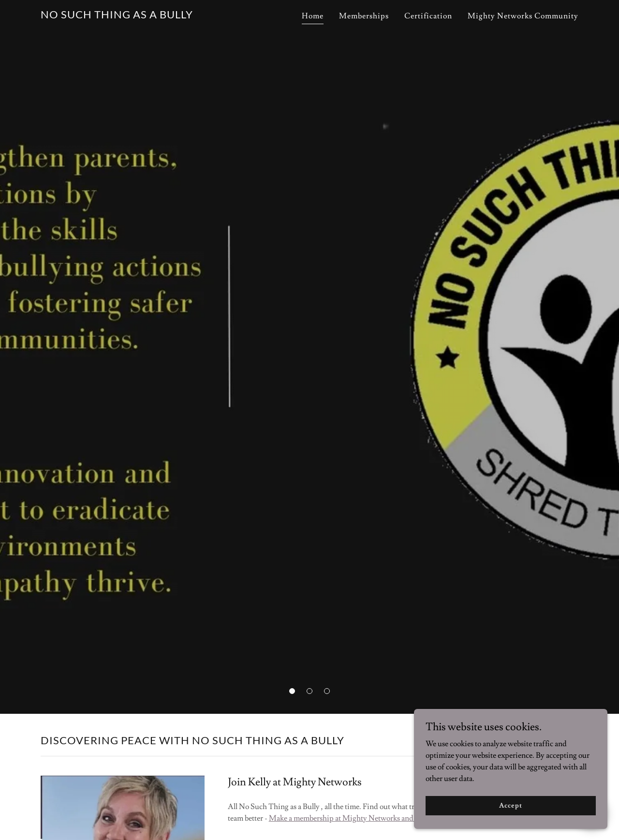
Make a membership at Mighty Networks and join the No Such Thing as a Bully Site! (404, 818)
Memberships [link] (364, 16)
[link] (117, 16)
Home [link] (313, 16)
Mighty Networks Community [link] (523, 16)
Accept (510, 805)
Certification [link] (428, 16)
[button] (292, 691)
